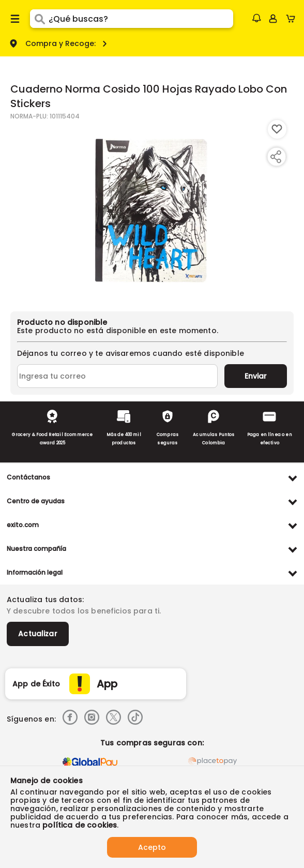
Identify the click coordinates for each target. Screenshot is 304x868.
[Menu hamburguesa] (15, 19)
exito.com (23, 525)
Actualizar (38, 634)
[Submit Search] (39, 19)
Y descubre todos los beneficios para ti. (84, 611)
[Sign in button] (273, 19)
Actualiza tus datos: (45, 600)
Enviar (256, 376)
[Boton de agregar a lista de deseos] (277, 129)
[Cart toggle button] (293, 19)
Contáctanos (28, 477)
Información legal (35, 572)
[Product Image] (151, 211)
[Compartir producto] (276, 157)
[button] (256, 18)
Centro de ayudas (36, 501)
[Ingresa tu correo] (117, 376)
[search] (141, 19)
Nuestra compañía (36, 549)
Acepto (152, 847)
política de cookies (80, 825)
